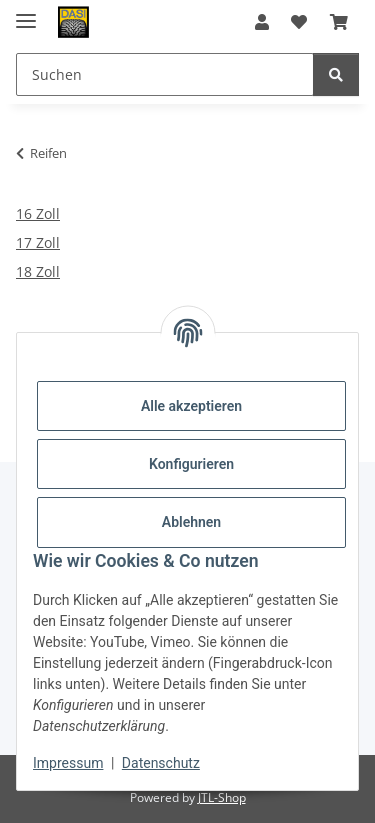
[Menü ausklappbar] (26, 12)
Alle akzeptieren (191, 406)
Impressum (68, 763)
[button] (262, 22)
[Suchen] (336, 74)
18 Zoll (38, 271)
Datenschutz (161, 763)
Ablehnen (191, 522)
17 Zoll (38, 242)
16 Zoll (38, 213)
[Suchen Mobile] (165, 74)
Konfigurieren (191, 464)
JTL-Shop (222, 797)
